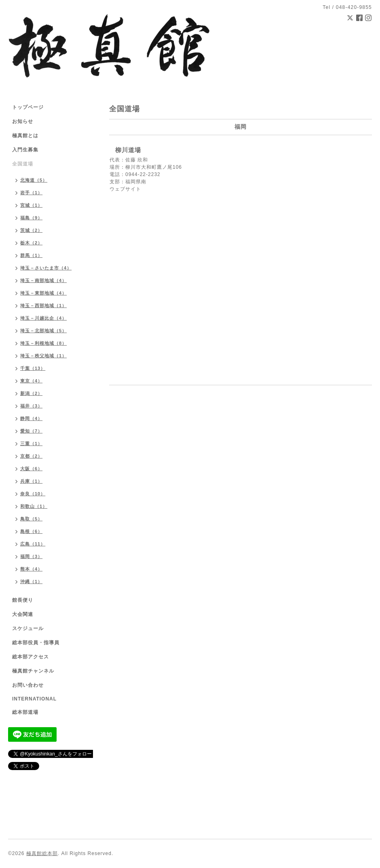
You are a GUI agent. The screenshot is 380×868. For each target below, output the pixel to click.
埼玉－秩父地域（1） (43, 356)
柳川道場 (128, 150)
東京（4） (31, 381)
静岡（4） (31, 418)
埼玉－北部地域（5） (43, 331)
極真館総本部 (42, 853)
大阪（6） (31, 469)
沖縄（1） (31, 581)
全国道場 (23, 164)
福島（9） (31, 218)
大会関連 (23, 614)
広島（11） (33, 544)
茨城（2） (31, 230)
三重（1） (31, 444)
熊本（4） (31, 569)
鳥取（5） (31, 519)
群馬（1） (31, 255)
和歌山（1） (34, 506)
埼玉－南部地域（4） (43, 280)
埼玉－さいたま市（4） (46, 268)
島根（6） (31, 531)
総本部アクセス (31, 657)
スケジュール (28, 628)
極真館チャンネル (33, 671)
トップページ (28, 107)
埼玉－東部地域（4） (43, 293)
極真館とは (25, 136)
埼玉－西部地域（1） (43, 306)
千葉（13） (33, 368)
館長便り (23, 600)
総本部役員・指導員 (36, 643)
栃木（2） (31, 243)
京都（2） (31, 456)
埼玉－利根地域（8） (43, 343)
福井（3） (31, 406)
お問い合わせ (28, 685)
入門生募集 (25, 150)
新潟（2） (31, 393)
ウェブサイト (125, 189)
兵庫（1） (31, 481)
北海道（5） (34, 180)
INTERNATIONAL (34, 699)
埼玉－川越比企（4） (43, 318)
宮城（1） (31, 205)
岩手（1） (31, 193)
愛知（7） (31, 431)
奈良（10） (33, 494)
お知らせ (23, 121)
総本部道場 (25, 712)
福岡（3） (31, 556)
